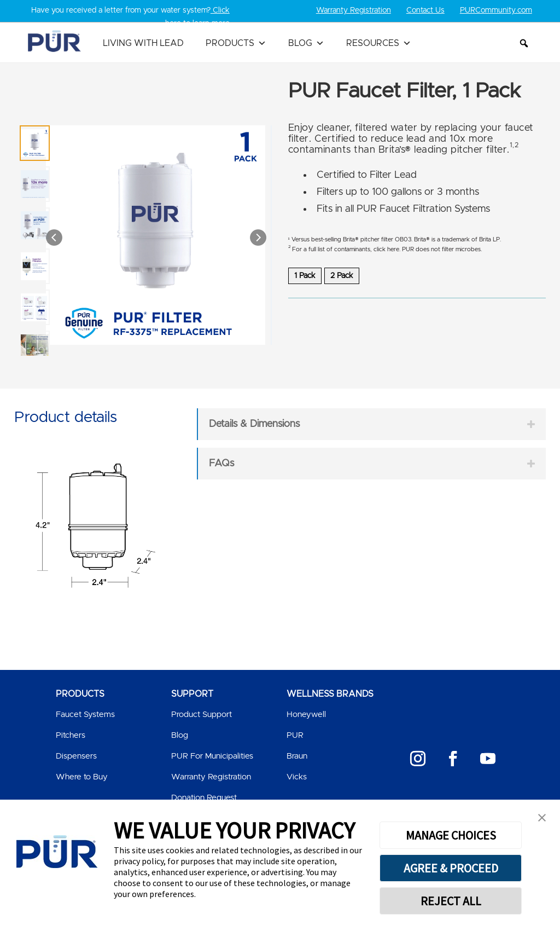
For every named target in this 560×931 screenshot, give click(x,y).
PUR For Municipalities (212, 756)
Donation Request (204, 798)
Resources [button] (379, 43)
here (393, 249)
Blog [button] (306, 43)
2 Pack (342, 276)
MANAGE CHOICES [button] (451, 835)
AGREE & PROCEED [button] (451, 868)
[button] (524, 43)
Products (236, 43)
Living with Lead (143, 43)
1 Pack (305, 276)
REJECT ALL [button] (451, 901)
